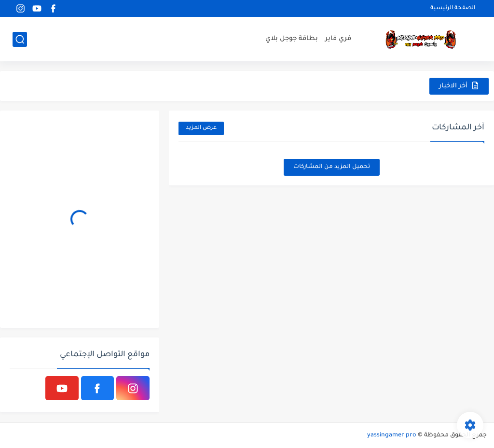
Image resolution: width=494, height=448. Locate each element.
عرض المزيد (201, 128)
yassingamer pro (392, 435)
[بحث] (20, 39)
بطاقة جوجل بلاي (292, 39)
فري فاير (338, 39)
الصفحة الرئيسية (453, 8)
